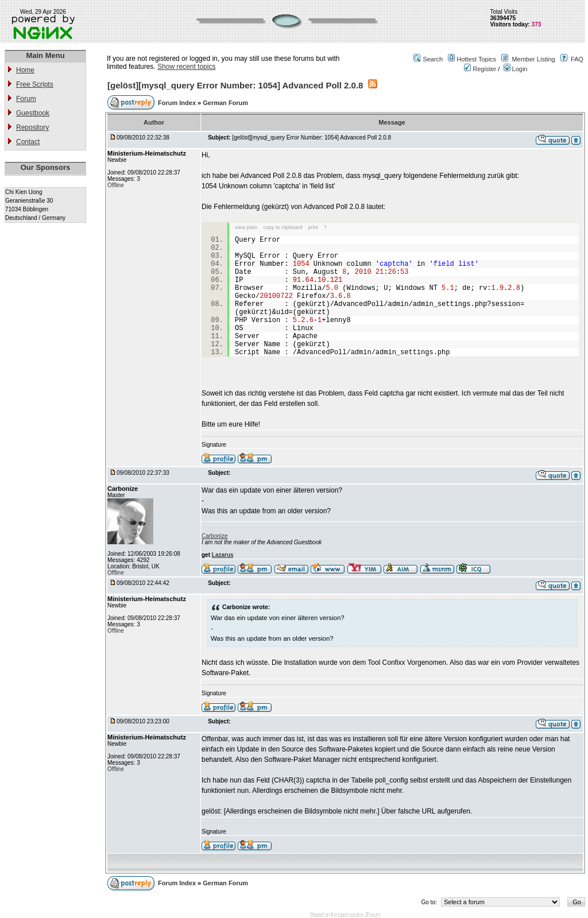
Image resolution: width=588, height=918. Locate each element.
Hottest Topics (476, 59)
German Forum (225, 103)
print (314, 227)
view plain (246, 227)
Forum (26, 99)
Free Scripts (35, 84)
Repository (32, 127)
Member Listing (533, 59)
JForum (372, 915)
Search (433, 59)
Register (480, 69)
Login (516, 69)
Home (25, 70)
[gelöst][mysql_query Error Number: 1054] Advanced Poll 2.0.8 (235, 85)
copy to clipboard (283, 227)
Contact (28, 142)
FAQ (577, 59)
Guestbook (33, 113)
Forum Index (178, 103)
